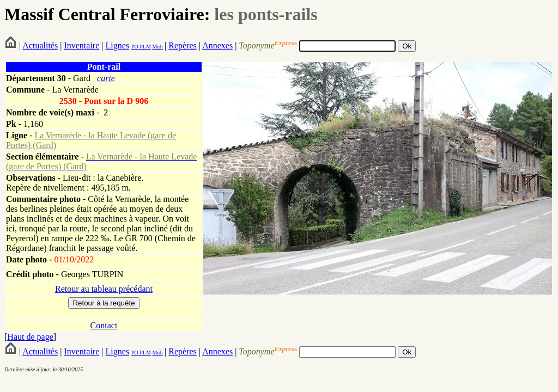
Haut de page (30, 337)
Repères (183, 45)
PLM (145, 47)
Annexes (217, 45)
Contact (104, 325)
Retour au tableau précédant (104, 289)
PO (135, 47)
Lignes (117, 45)
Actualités (40, 45)
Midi (157, 47)
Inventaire (81, 45)
